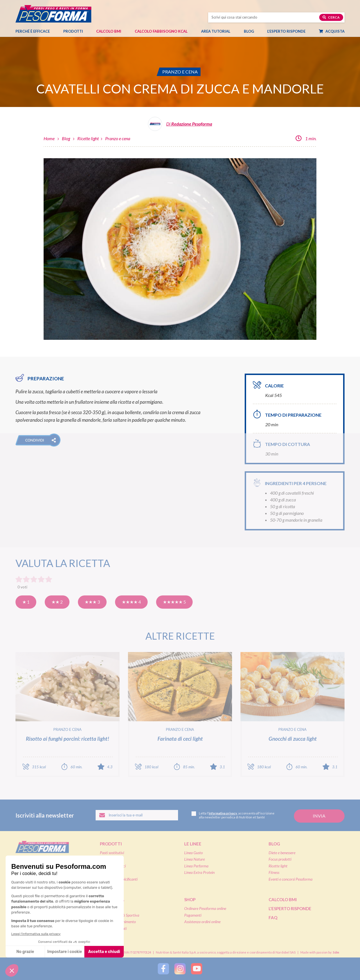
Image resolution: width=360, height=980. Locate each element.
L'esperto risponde (290, 908)
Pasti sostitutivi (112, 853)
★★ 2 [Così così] (57, 602)
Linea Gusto (193, 853)
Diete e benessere (282, 853)
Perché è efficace (33, 31)
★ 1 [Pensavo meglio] (26, 602)
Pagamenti (193, 915)
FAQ (273, 918)
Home (49, 138)
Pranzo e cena (118, 138)
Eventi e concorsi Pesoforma (291, 879)
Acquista (335, 31)
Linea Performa (196, 866)
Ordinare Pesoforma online (205, 908)
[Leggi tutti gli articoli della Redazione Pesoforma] (180, 126)
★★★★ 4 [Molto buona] (131, 602)
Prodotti (76, 31)
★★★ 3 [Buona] (92, 602)
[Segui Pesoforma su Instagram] (180, 969)
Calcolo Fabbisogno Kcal (161, 31)
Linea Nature (194, 859)
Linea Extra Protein (199, 872)
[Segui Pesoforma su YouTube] (197, 969)
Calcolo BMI (109, 31)
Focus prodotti (280, 859)
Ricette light (88, 138)
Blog (252, 31)
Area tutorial (219, 31)
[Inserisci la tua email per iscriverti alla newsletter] (137, 815)
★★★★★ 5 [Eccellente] (174, 602)
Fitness (274, 872)
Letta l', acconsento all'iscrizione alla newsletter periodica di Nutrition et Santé (233, 815)
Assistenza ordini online (202, 922)
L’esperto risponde (286, 31)
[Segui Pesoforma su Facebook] (163, 969)
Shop (190, 899)
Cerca (331, 17)
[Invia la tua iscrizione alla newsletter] (319, 816)
